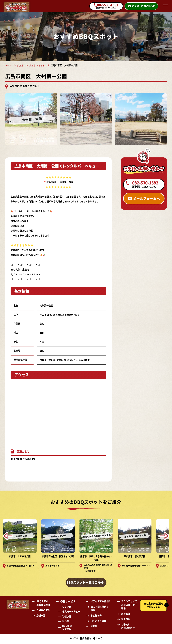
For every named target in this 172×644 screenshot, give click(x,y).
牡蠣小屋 (67, 618)
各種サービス (68, 603)
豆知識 (94, 628)
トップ (9, 65)
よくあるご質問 (99, 622)
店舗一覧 (41, 617)
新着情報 (126, 621)
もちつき (67, 608)
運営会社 (126, 615)
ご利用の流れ (43, 612)
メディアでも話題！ (101, 603)
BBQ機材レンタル (67, 629)
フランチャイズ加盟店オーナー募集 (129, 606)
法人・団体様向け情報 (100, 610)
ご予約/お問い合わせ (128, 628)
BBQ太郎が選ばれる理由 (43, 605)
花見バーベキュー (71, 613)
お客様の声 (96, 617)
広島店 (21, 65)
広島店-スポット (39, 65)
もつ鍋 (66, 623)
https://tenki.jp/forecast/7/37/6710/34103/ (65, 360)
